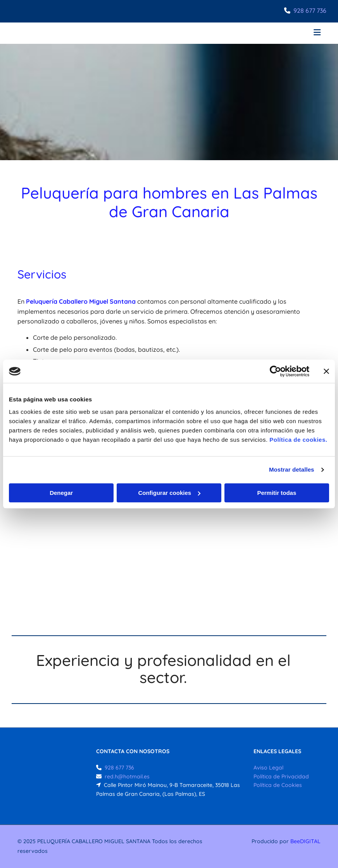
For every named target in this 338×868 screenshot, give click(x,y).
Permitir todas (277, 493)
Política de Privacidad (281, 776)
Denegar (61, 493)
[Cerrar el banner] (326, 371)
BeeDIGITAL (305, 841)
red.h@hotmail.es (127, 776)
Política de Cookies (278, 785)
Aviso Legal (268, 768)
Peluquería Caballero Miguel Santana (81, 301)
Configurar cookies (169, 493)
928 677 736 (310, 10)
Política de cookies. (298, 440)
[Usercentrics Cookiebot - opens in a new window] (275, 371)
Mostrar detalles (292, 469)
